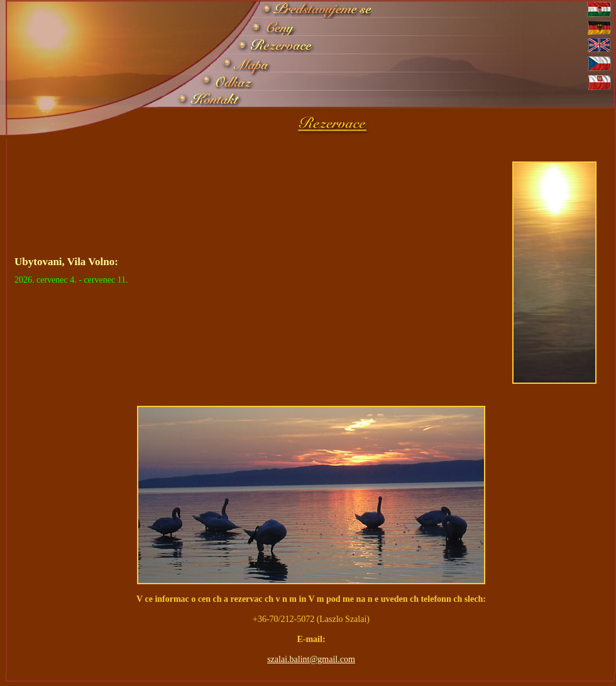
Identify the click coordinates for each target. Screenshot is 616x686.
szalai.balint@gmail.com (311, 659)
